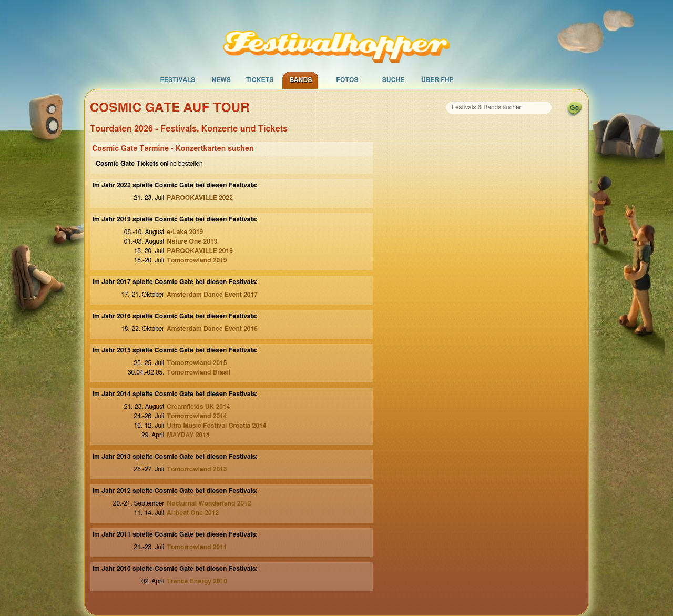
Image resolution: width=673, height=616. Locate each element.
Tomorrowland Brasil (198, 372)
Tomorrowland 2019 (197, 260)
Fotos (347, 80)
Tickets (260, 80)
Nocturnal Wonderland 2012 (209, 503)
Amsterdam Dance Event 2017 (212, 295)
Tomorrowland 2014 (197, 416)
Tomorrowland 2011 (197, 547)
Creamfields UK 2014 (198, 407)
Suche (394, 80)
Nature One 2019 (192, 241)
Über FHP (437, 80)
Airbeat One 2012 (193, 513)
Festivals (177, 80)
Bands (301, 80)
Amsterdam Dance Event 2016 (212, 329)
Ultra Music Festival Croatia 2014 (216, 426)
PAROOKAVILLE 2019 (200, 251)
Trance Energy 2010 (197, 581)
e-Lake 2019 (185, 232)
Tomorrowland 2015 (197, 363)
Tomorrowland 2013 (197, 469)
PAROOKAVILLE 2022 (200, 198)
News (221, 80)
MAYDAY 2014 (188, 435)
